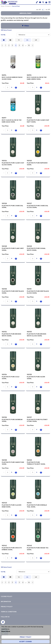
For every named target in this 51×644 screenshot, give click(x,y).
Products (8, 6)
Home (3, 6)
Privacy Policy (25, 637)
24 (27, 40)
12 (19, 40)
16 (29, 45)
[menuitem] (25, 596)
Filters (27, 26)
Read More (6, 631)
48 (36, 40)
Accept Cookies (26, 642)
